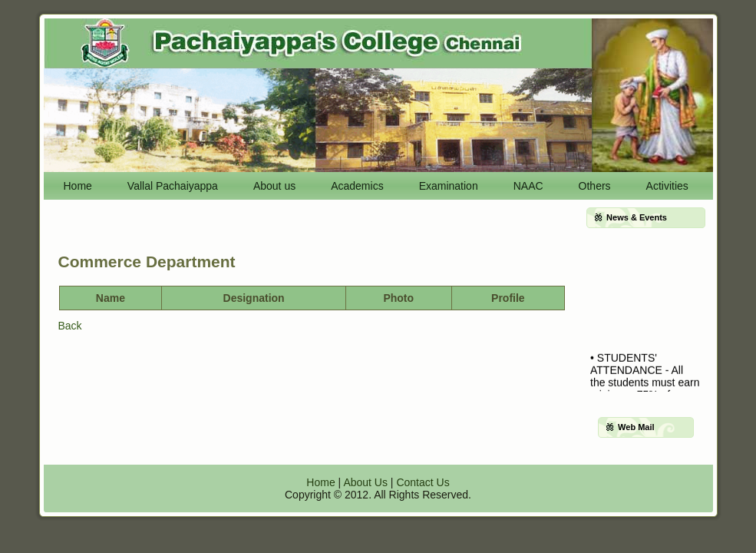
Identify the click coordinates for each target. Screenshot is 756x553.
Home (320, 482)
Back (70, 326)
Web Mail (636, 427)
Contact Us (423, 482)
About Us (365, 482)
